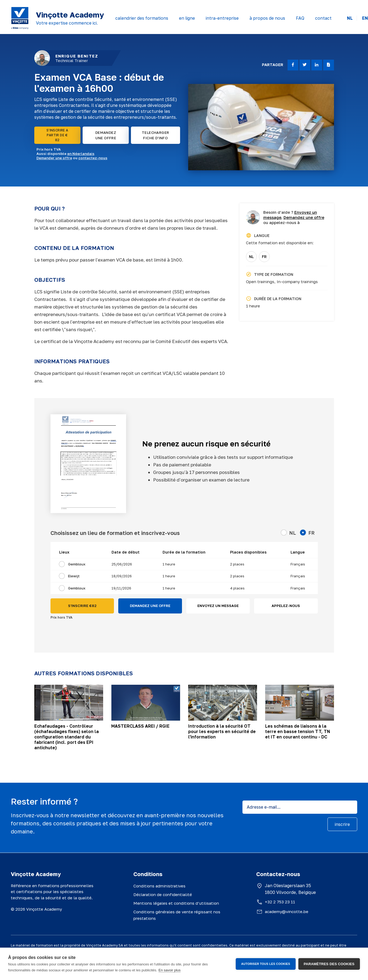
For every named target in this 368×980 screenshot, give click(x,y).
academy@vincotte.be (287, 911)
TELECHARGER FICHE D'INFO (155, 135)
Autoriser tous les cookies (266, 964)
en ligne (187, 18)
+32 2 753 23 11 (280, 902)
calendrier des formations (142, 18)
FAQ (300, 18)
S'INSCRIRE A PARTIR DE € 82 (57, 135)
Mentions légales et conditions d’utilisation (176, 903)
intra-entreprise (222, 18)
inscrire (342, 824)
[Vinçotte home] (20, 18)
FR (264, 257)
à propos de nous (267, 18)
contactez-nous (93, 158)
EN (365, 18)
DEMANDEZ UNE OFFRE (106, 135)
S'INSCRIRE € (82, 606)
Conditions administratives (159, 886)
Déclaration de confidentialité (163, 894)
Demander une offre (54, 158)
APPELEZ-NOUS (286, 606)
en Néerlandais (81, 154)
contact (323, 18)
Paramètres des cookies (329, 964)
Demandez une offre (304, 217)
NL (350, 18)
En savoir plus (170, 970)
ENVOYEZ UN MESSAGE (218, 606)
